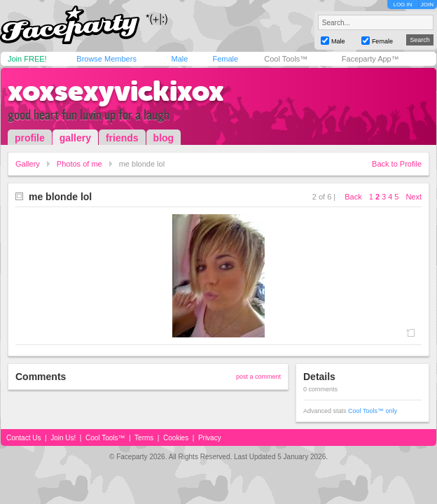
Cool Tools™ (286, 59)
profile (30, 138)
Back (353, 197)
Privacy (210, 438)
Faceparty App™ (370, 59)
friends (122, 138)
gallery (75, 138)
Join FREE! (27, 59)
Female (225, 59)
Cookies (176, 438)
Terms (144, 438)
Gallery (28, 164)
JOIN (427, 5)
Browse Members (106, 59)
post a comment (258, 377)
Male (179, 59)
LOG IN (402, 5)
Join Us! (63, 438)
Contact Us (23, 438)
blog (164, 138)
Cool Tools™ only (373, 411)
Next (414, 197)
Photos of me (79, 164)
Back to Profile (397, 164)
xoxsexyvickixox (116, 91)
